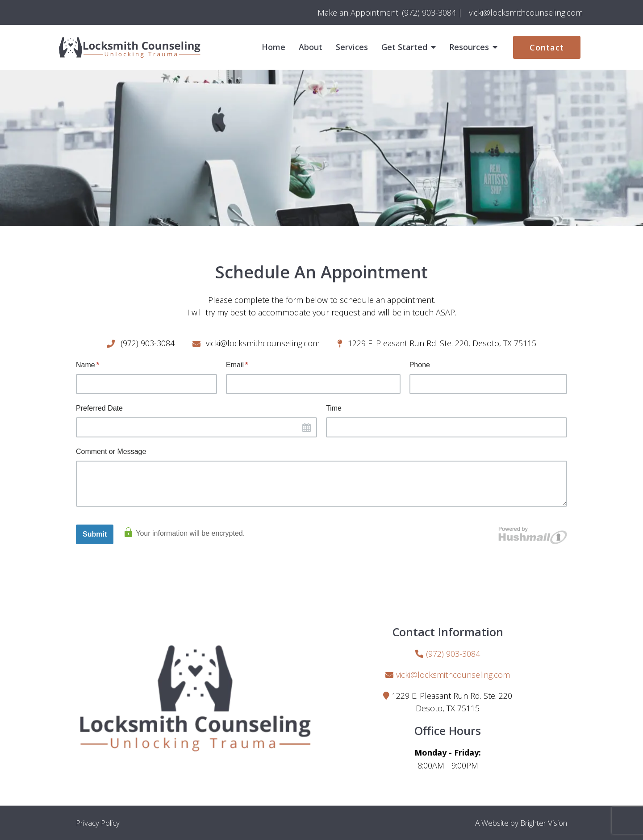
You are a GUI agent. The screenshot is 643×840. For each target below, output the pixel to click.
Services (352, 47)
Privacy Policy (98, 823)
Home (273, 47)
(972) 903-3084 (453, 654)
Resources (469, 47)
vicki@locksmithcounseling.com (453, 675)
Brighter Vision (544, 823)
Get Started (404, 47)
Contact (547, 47)
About (311, 47)
